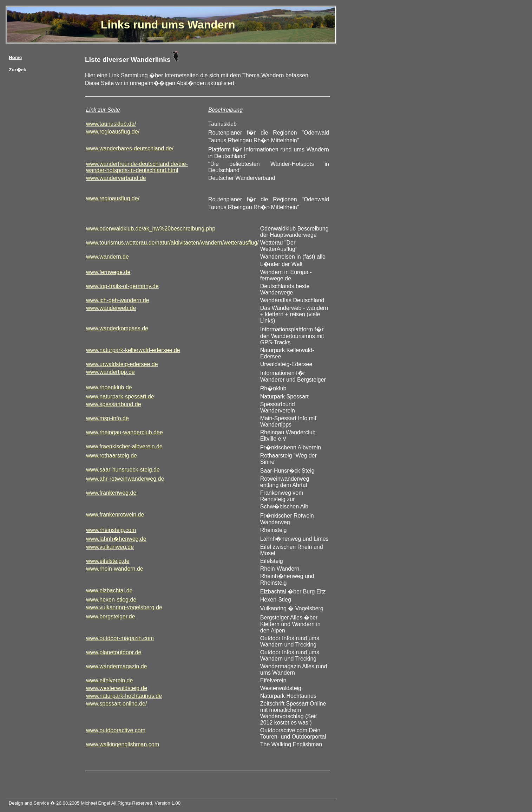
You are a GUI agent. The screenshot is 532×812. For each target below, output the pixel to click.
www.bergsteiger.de (111, 616)
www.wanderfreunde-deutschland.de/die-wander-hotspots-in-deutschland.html (137, 167)
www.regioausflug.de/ (113, 132)
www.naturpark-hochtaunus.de (124, 696)
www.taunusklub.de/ (111, 124)
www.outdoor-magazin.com (120, 638)
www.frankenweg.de (111, 493)
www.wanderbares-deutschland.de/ (130, 148)
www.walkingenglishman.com (123, 744)
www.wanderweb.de (111, 308)
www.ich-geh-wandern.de (118, 300)
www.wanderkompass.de (117, 328)
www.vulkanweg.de (110, 547)
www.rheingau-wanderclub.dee (124, 432)
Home (15, 57)
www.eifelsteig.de (108, 561)
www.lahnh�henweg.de (116, 539)
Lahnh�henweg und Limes (294, 539)
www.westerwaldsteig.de (117, 688)
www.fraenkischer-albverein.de (124, 446)
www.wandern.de (107, 257)
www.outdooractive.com (116, 730)
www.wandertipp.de (110, 372)
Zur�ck (17, 70)
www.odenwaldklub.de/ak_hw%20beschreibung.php (151, 229)
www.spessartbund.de (114, 404)
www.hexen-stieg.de (111, 600)
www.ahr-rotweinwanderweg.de (125, 479)
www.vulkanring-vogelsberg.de (124, 607)
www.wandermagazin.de (116, 666)
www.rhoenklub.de (109, 387)
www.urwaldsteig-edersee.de (122, 364)
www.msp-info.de (107, 418)
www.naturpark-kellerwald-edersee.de (133, 350)
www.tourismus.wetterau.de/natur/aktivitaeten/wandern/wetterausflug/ (172, 243)
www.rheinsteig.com (111, 530)
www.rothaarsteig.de (111, 456)
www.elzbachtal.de (109, 590)
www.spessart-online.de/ (116, 704)
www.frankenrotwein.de (115, 515)
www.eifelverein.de (109, 680)
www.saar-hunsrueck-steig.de (123, 470)
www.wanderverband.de (116, 178)
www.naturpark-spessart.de (120, 397)
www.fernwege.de (108, 272)
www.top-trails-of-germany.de (122, 286)
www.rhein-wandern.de (115, 569)
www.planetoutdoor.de (114, 652)
